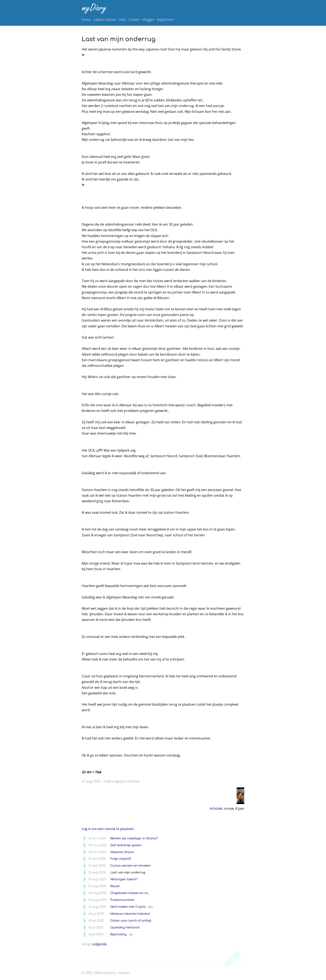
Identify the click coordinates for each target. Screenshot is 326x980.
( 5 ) (151, 907)
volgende (99, 944)
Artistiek (216, 808)
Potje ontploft (121, 859)
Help (122, 20)
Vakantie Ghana (122, 852)
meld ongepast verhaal (121, 781)
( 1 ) (131, 935)
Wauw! (115, 886)
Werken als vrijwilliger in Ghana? (134, 838)
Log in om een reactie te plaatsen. (108, 829)
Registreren (165, 20)
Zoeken (134, 20)
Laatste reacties (105, 20)
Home (86, 20)
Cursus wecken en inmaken (130, 866)
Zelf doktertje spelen (126, 845)
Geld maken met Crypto (128, 907)
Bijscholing (118, 934)
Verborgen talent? (124, 879)
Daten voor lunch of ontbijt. (131, 921)
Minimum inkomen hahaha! (130, 914)
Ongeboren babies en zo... (130, 893)
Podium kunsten (122, 900)
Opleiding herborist (125, 927)
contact (124, 973)
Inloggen (148, 20)
